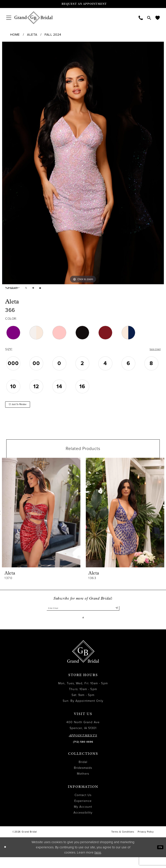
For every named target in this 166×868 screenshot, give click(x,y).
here (98, 863)
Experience (83, 812)
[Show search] (149, 18)
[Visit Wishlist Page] (158, 18)
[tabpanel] (83, 163)
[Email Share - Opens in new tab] (46, 289)
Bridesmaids (83, 779)
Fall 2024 (53, 35)
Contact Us (83, 806)
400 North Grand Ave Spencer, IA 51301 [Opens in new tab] (83, 736)
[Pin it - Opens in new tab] (37, 289)
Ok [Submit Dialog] (159, 858)
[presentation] (41, 519)
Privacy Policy (146, 843)
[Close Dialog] (6, 858)
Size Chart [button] (153, 352)
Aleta (32, 35)
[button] (9, 18)
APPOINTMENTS (83, 746)
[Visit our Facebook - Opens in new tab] (83, 627)
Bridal (83, 773)
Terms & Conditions (123, 843)
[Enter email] (83, 616)
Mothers (83, 784)
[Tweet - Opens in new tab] (27, 289)
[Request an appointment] (83, 4)
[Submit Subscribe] (116, 616)
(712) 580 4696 (83, 753)
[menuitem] (9, 18)
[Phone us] (141, 18)
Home (15, 35)
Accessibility (83, 823)
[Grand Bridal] (34, 18)
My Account (83, 818)
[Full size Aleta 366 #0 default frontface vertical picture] (83, 163)
